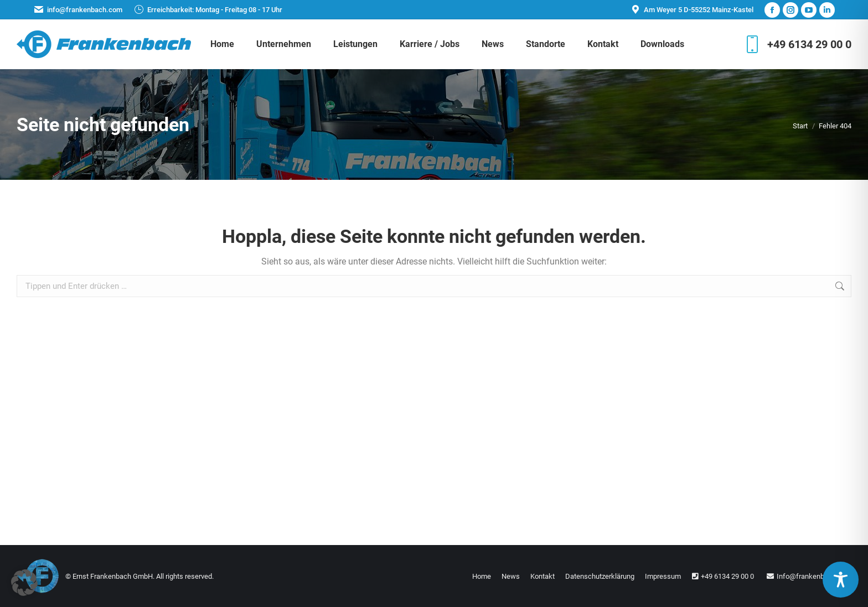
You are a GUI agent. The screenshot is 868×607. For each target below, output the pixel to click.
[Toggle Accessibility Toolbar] (841, 580)
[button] (24, 583)
